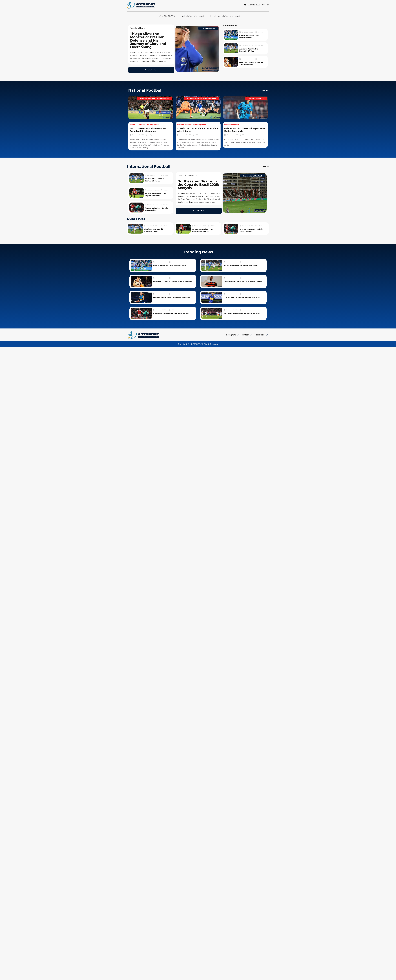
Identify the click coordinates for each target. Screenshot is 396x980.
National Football (192, 16)
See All (265, 90)
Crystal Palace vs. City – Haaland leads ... (249, 36)
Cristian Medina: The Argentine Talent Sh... (242, 297)
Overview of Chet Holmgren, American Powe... (252, 63)
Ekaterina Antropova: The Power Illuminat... (172, 297)
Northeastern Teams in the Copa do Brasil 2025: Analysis (198, 185)
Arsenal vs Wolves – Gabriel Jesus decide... (157, 209)
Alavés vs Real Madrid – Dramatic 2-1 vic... (249, 50)
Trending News (165, 16)
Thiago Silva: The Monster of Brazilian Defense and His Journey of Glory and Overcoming (148, 40)
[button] (265, 218)
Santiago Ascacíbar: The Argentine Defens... (155, 194)
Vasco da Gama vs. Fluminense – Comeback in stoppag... (148, 130)
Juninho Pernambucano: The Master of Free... (244, 281)
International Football (225, 16)
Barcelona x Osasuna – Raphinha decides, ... (243, 313)
